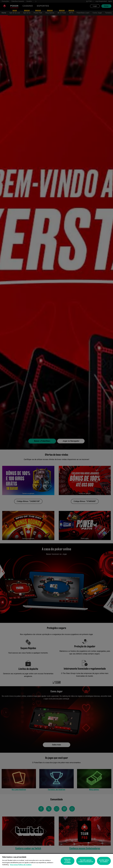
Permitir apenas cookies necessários (86, 861)
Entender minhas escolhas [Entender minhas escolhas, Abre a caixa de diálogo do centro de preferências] (67, 861)
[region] (56, 861)
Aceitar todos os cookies (104, 861)
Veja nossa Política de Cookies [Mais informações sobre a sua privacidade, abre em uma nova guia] (21, 865)
